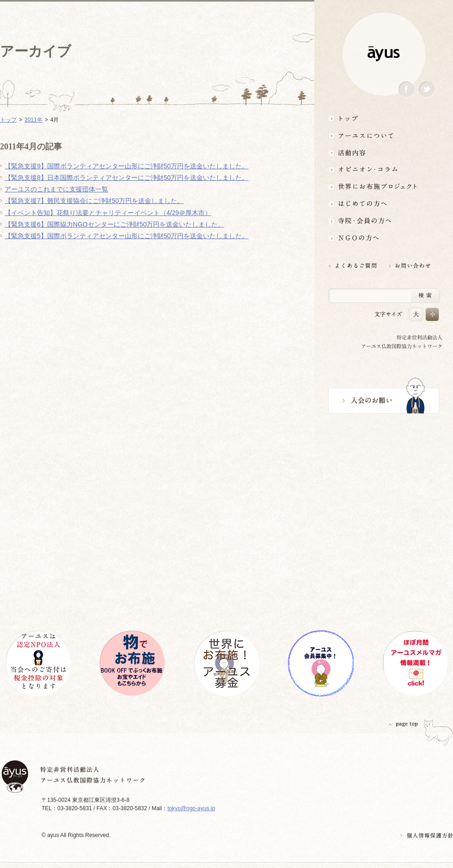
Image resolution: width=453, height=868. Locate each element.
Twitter (427, 89)
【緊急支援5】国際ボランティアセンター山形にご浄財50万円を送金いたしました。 (126, 236)
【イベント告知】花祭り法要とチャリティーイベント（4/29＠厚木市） (108, 213)
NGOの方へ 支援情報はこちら (384, 238)
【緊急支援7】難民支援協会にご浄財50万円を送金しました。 (94, 201)
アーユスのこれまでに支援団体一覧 (56, 189)
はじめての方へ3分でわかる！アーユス (384, 204)
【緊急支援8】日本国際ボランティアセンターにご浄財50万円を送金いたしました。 (126, 178)
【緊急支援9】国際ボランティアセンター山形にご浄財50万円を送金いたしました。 (126, 166)
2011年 (34, 120)
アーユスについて (384, 135)
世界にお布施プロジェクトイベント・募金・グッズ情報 (384, 187)
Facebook (406, 89)
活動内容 (384, 152)
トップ (384, 118)
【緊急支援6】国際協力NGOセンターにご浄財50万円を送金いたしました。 (114, 224)
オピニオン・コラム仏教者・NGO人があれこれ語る (384, 169)
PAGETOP (404, 724)
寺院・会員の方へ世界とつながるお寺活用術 (384, 221)
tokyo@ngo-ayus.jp (191, 808)
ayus (384, 54)
